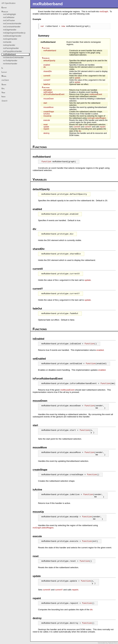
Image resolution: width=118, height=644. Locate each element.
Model (4, 76)
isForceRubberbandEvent (54, 94)
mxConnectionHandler (12, 24)
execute (47, 120)
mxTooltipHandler (10, 61)
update (77, 78)
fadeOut (47, 84)
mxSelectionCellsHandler (13, 58)
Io (2, 68)
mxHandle (7, 42)
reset (46, 125)
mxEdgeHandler (10, 30)
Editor (4, 8)
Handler (5, 12)
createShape (49, 112)
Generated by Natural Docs (108, 643)
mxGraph (104, 11)
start (45, 103)
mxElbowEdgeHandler (12, 36)
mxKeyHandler (9, 45)
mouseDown (49, 99)
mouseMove (48, 107)
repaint (103, 127)
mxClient (5, 80)
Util (3, 88)
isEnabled (48, 90)
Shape (4, 84)
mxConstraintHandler (12, 27)
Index (4, 97)
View (3, 93)
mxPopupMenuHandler (13, 51)
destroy (46, 133)
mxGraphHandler (10, 39)
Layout (4, 72)
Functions (46, 48)
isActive (47, 114)
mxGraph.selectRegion (96, 118)
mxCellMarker (9, 17)
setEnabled (48, 92)
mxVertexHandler (10, 64)
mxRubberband (48, 42)
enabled (47, 65)
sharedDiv (48, 71)
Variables (46, 58)
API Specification (9, 3)
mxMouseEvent (96, 94)
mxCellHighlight (9, 14)
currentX (47, 76)
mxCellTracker (9, 21)
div (45, 67)
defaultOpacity (49, 61)
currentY (47, 80)
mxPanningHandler (11, 48)
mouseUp (47, 116)
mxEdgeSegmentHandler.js (14, 33)
